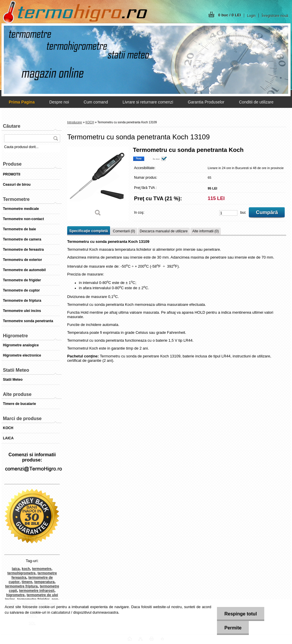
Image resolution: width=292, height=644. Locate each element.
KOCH (90, 122)
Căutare (12, 126)
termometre (42, 569)
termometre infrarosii (37, 591)
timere (27, 582)
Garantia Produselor (206, 102)
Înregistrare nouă (275, 16)
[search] (55, 138)
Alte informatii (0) (206, 231)
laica (16, 569)
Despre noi (59, 102)
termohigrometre (21, 573)
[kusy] (228, 213)
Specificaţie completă (88, 231)
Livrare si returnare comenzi (148, 102)
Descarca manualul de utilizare (164, 231)
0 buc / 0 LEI (230, 15)
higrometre (15, 595)
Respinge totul (240, 614)
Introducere (75, 122)
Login (251, 16)
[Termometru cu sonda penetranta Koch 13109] (98, 184)
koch (26, 569)
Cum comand (96, 102)
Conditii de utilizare (256, 102)
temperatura (44, 582)
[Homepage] (22, 102)
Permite (233, 628)
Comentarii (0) (124, 231)
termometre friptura (21, 586)
